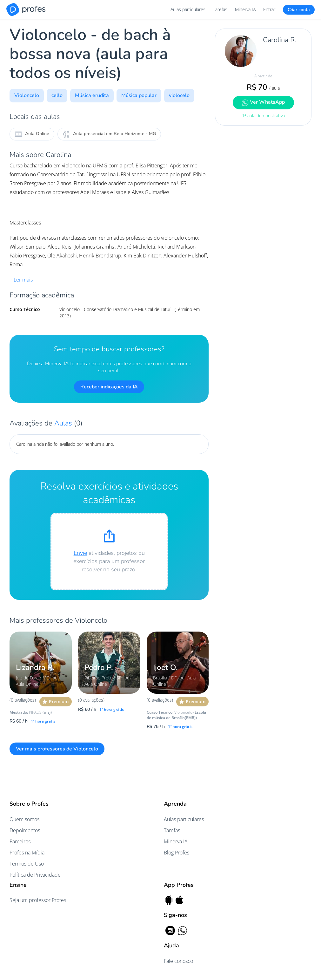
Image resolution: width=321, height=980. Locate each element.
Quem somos (24, 819)
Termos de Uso (27, 864)
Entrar (269, 9)
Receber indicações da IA (109, 387)
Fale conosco (178, 961)
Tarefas (220, 9)
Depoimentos (25, 830)
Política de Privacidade (35, 875)
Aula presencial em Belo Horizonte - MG (109, 134)
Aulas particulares (188, 9)
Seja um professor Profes (38, 900)
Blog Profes (177, 853)
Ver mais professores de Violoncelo (57, 749)
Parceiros (20, 841)
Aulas (64, 423)
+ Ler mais (21, 280)
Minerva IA (245, 9)
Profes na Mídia (27, 853)
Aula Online (32, 134)
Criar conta (299, 10)
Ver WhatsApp (263, 102)
